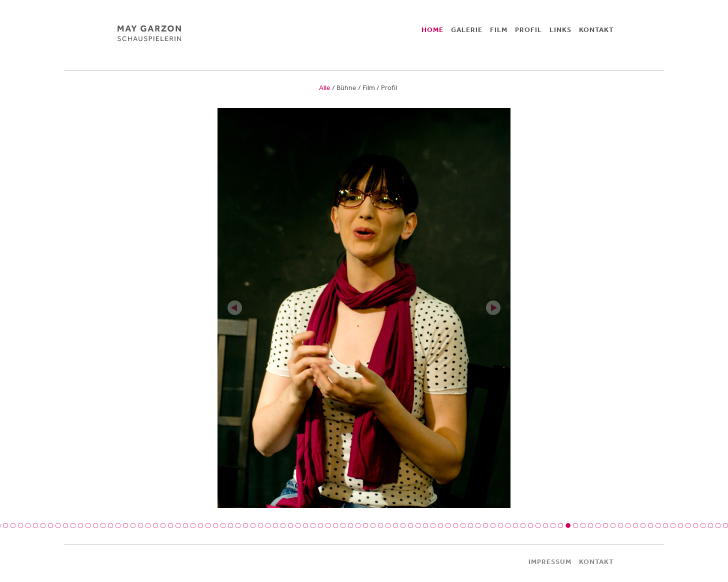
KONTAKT (596, 29)
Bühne (346, 87)
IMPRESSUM (550, 561)
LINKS (560, 29)
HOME (432, 29)
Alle (325, 87)
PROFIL (528, 29)
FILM (499, 29)
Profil (389, 87)
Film (369, 87)
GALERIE (467, 29)
